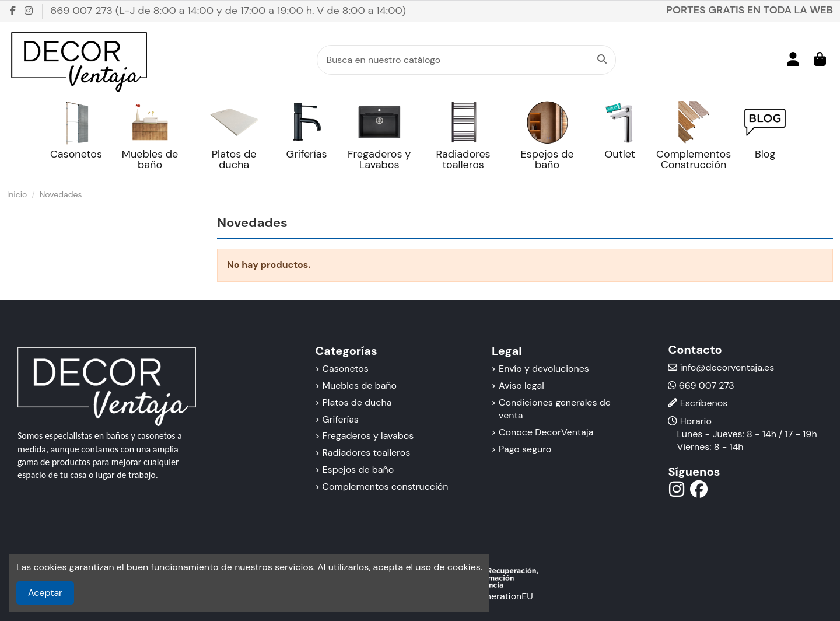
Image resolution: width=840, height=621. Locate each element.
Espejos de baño (358, 470)
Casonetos (346, 369)
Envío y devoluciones (544, 369)
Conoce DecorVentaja (546, 432)
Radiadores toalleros (367, 453)
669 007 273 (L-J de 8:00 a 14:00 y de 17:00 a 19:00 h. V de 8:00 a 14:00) (228, 11)
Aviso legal (521, 385)
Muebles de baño (360, 385)
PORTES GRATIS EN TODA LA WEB (750, 10)
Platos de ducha (357, 402)
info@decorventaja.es (727, 367)
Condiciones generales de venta (555, 409)
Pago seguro (525, 449)
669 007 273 (707, 385)
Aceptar (45, 593)
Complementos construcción (386, 486)
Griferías (341, 419)
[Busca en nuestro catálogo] (602, 60)
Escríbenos (704, 403)
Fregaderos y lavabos (368, 436)
